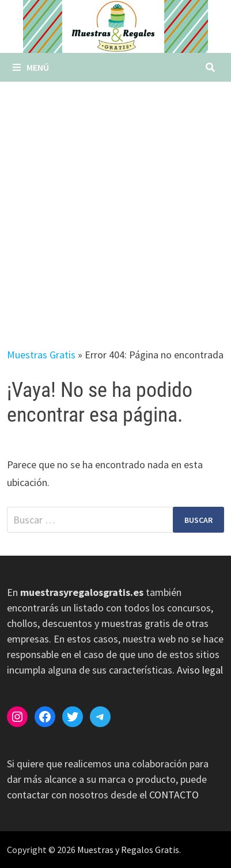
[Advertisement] (115, 203)
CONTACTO (174, 795)
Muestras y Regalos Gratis (128, 850)
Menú (31, 67)
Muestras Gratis (41, 355)
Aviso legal (200, 670)
